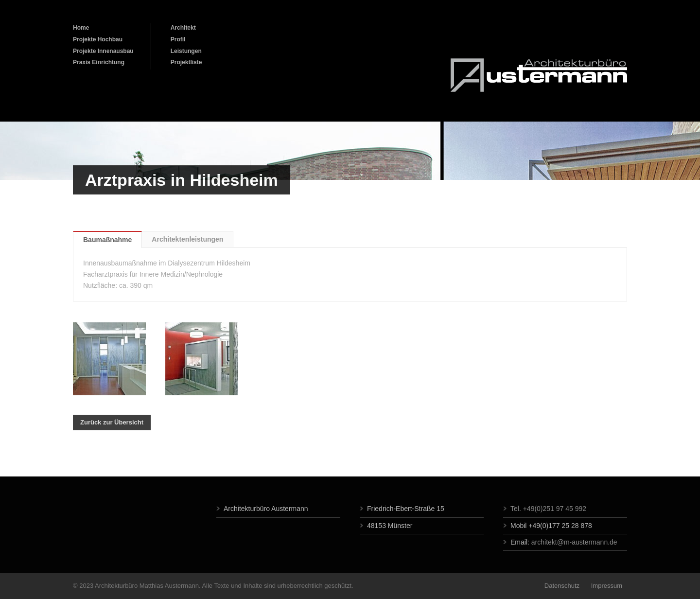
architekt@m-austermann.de (574, 542)
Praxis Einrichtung (99, 62)
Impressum (606, 586)
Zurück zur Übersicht (112, 422)
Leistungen (186, 51)
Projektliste (186, 62)
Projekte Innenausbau (103, 51)
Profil (178, 39)
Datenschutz (562, 586)
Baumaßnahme (107, 240)
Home (81, 28)
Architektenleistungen (187, 239)
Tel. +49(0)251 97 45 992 (548, 509)
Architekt (183, 28)
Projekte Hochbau (98, 39)
